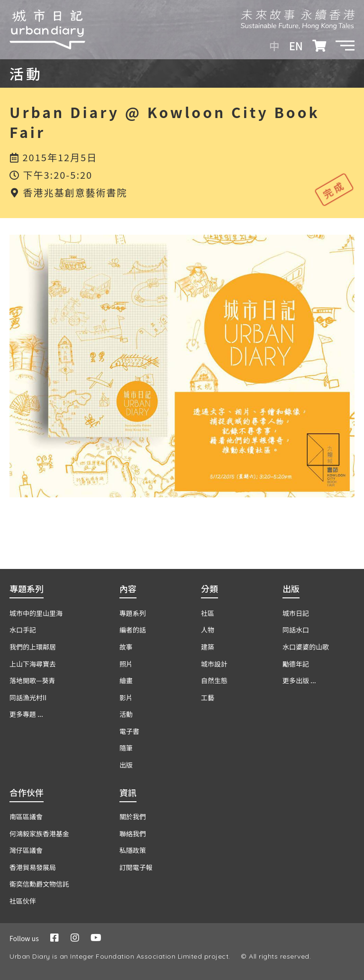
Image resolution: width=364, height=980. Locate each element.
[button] (345, 46)
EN (296, 46)
